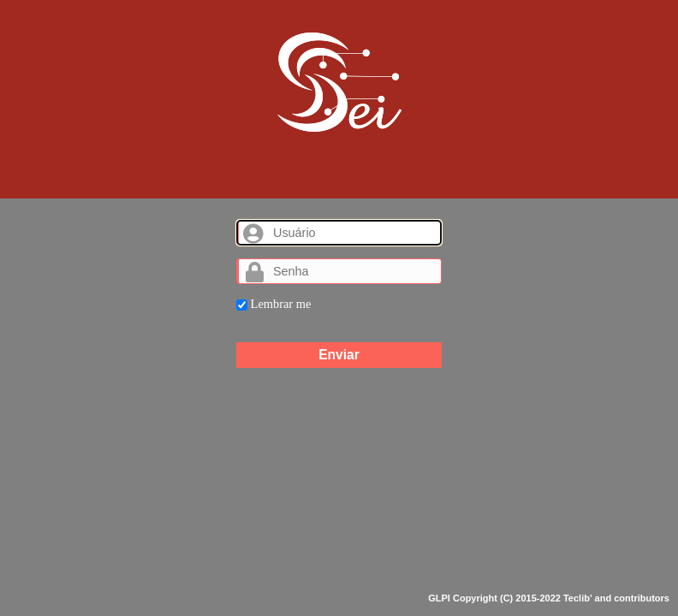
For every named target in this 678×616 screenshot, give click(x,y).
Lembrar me (274, 304)
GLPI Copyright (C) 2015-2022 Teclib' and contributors (549, 598)
